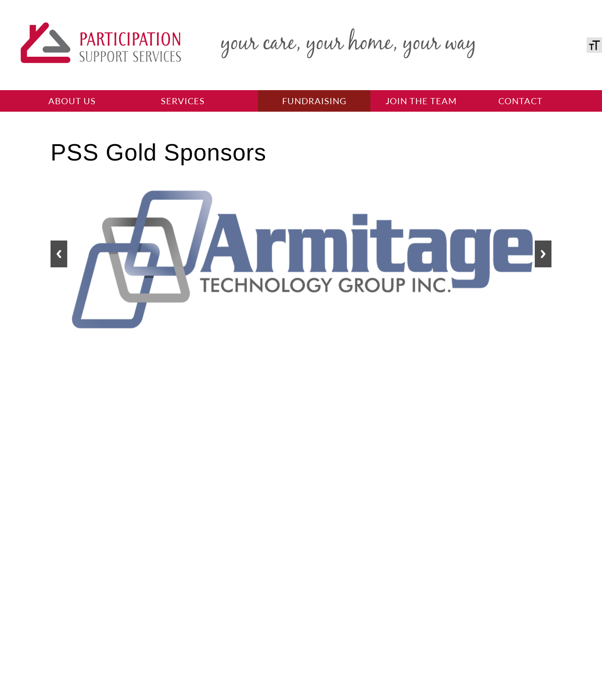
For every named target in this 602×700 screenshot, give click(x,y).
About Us (72, 101)
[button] (59, 254)
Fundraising (314, 101)
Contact (520, 101)
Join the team (421, 101)
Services (183, 101)
